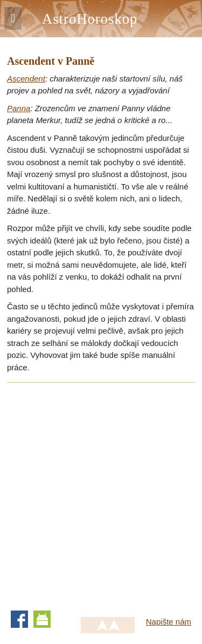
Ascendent (26, 79)
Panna (19, 108)
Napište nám (169, 622)
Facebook (19, 619)
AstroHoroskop (90, 19)
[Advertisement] (101, 493)
